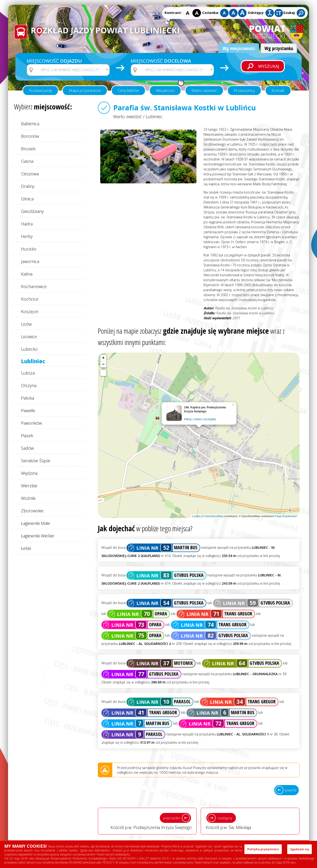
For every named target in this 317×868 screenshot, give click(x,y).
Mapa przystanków (85, 91)
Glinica (27, 199)
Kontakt (278, 91)
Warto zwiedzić (204, 91)
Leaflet (196, 516)
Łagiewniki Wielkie (38, 536)
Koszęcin (30, 311)
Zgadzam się (300, 849)
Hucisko (29, 249)
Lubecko (29, 349)
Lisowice (29, 337)
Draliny (28, 186)
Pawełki (28, 410)
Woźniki (28, 498)
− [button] (103, 364)
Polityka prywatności (263, 849)
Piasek (27, 436)
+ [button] (103, 358)
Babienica (30, 124)
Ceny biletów (128, 91)
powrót (291, 790)
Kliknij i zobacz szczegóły (200, 419)
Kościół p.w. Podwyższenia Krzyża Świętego (147, 821)
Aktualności (165, 91)
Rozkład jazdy (41, 91)
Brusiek (28, 149)
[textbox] (71, 70)
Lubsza (28, 373)
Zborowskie (32, 511)
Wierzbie (29, 486)
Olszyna (29, 385)
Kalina (27, 274)
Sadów (27, 448)
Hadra (27, 224)
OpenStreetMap (214, 516)
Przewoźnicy (244, 91)
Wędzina (29, 473)
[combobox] (68, 70)
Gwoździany (32, 211)
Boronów (30, 136)
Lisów (26, 324)
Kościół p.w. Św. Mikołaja (250, 821)
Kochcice (30, 299)
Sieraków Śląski (36, 461)
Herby (27, 236)
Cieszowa (30, 174)
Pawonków (31, 423)
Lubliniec (33, 361)
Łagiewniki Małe (36, 523)
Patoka (28, 398)
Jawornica (30, 261)
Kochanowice (34, 286)
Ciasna (27, 161)
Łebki (26, 548)
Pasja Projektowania (287, 516)
